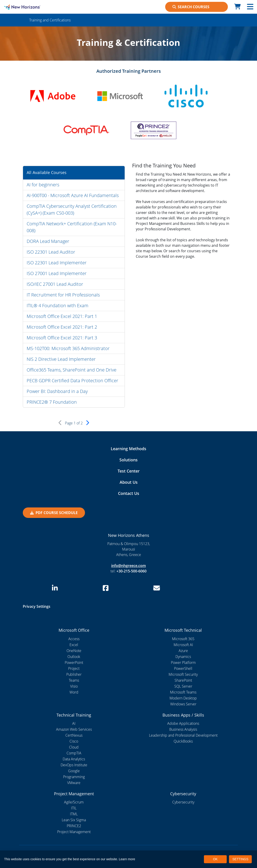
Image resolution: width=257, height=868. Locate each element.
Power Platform (183, 663)
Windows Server (183, 704)
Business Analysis (183, 729)
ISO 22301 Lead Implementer (57, 263)
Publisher (74, 674)
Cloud (74, 747)
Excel (74, 645)
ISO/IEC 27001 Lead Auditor (55, 284)
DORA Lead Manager (48, 241)
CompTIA (74, 753)
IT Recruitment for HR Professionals (63, 295)
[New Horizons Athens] (32, 7)
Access (74, 639)
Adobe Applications (183, 723)
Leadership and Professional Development (183, 735)
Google (74, 771)
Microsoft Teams (183, 692)
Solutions (128, 460)
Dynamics (183, 657)
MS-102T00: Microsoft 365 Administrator (68, 348)
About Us (129, 482)
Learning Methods (128, 449)
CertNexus (74, 735)
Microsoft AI (183, 645)
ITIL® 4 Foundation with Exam (58, 305)
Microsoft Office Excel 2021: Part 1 (62, 316)
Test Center (129, 471)
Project (74, 668)
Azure (183, 651)
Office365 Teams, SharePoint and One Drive (72, 370)
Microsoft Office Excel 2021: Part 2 (62, 327)
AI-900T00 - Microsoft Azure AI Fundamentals (73, 195)
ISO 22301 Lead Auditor (51, 252)
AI (74, 723)
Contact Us (129, 493)
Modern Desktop (183, 698)
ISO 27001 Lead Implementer (57, 273)
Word (74, 692)
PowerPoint (74, 663)
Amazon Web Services (74, 729)
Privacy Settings (37, 606)
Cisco (74, 741)
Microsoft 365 (183, 639)
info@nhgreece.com (128, 566)
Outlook (74, 657)
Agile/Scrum (74, 802)
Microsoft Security (183, 674)
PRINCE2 (74, 826)
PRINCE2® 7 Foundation (52, 402)
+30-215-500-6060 (131, 571)
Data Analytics (74, 759)
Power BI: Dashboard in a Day (57, 391)
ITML (74, 814)
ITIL (74, 808)
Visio (74, 686)
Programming (74, 777)
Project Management (74, 832)
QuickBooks (183, 741)
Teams (74, 680)
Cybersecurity (183, 802)
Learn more (127, 859)
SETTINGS (240, 859)
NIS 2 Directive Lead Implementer (61, 359)
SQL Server (183, 686)
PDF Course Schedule (54, 513)
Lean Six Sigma (74, 820)
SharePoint (183, 680)
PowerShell (183, 668)
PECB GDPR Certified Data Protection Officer (72, 381)
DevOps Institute (74, 765)
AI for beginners (43, 185)
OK (215, 859)
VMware (74, 783)
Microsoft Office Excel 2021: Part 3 (62, 338)
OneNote (74, 651)
